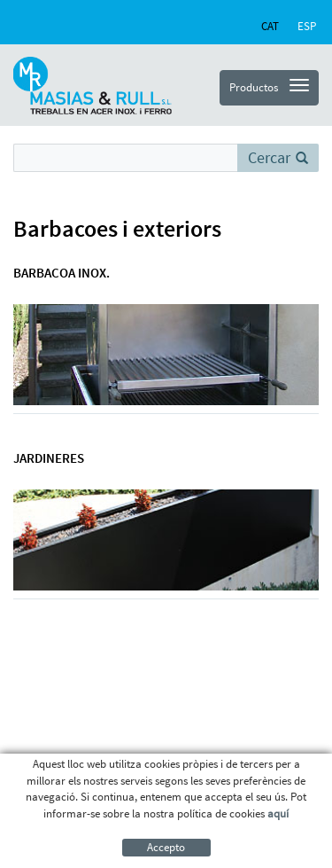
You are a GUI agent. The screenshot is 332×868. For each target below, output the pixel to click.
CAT (270, 26)
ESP (307, 26)
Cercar (278, 157)
